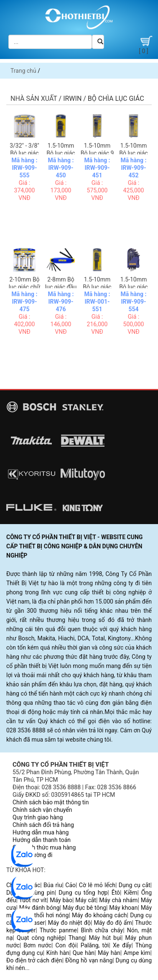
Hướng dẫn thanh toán (42, 840)
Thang (77, 938)
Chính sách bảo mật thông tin (51, 802)
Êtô (116, 893)
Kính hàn (58, 953)
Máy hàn (109, 953)
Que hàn (84, 953)
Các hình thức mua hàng (44, 847)
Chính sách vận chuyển (42, 810)
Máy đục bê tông (84, 908)
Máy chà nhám (118, 900)
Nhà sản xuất (34, 99)
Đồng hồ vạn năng (89, 960)
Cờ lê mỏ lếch (97, 885)
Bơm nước (37, 945)
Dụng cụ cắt (135, 885)
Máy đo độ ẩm (113, 923)
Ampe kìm (137, 953)
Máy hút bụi (105, 938)
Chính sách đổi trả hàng (43, 825)
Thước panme (58, 930)
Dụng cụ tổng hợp (83, 893)
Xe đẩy (122, 945)
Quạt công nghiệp (41, 938)
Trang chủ (23, 71)
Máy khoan (123, 908)
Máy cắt (86, 900)
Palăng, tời (95, 945)
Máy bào (61, 900)
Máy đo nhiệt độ (69, 923)
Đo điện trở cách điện (34, 960)
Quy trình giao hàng (38, 817)
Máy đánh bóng (39, 908)
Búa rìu (53, 885)
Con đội (66, 945)
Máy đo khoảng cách (99, 915)
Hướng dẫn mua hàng (41, 832)
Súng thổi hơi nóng (44, 915)
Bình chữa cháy (102, 930)
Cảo (70, 885)
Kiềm (131, 893)
